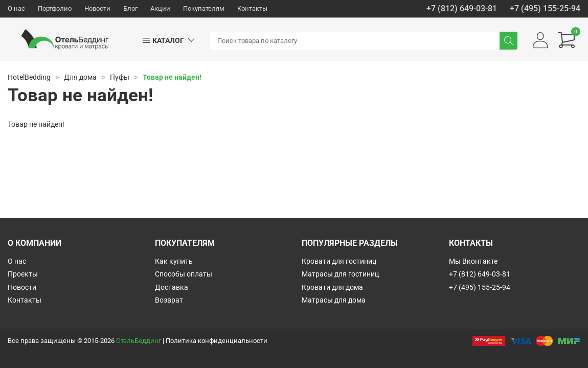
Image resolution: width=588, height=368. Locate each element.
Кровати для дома (332, 287)
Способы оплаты (184, 274)
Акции (160, 8)
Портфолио (55, 8)
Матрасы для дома (334, 300)
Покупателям (204, 8)
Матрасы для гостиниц (340, 274)
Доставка (172, 287)
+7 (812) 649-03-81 (462, 9)
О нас (16, 8)
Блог (130, 8)
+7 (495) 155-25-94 (545, 9)
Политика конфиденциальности (217, 341)
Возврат (169, 300)
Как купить (174, 261)
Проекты (23, 274)
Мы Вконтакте (473, 261)
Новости (97, 8)
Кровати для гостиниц (339, 261)
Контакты (252, 8)
